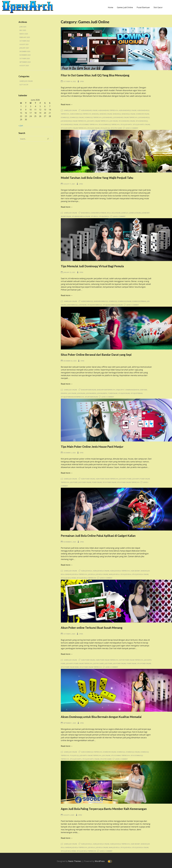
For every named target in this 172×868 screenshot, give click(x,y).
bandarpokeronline (89, 390)
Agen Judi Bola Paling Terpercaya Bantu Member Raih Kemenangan (104, 809)
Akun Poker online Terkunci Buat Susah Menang (92, 628)
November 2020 (25, 55)
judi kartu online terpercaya (98, 121)
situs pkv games (116, 128)
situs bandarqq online (70, 125)
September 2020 (25, 62)
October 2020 (25, 59)
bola (109, 213)
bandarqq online (129, 114)
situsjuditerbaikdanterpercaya (72, 397)
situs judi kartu (126, 125)
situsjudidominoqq (95, 305)
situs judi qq (105, 128)
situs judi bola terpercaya (86, 578)
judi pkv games (99, 663)
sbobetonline (66, 216)
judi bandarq (107, 117)
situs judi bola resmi (68, 578)
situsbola (95, 216)
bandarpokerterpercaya (106, 390)
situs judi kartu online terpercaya (74, 128)
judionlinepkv (102, 393)
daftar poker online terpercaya (131, 660)
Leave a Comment (132, 128)
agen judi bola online (101, 571)
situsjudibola (104, 216)
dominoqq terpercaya (93, 117)
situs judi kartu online (141, 125)
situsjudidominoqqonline (113, 305)
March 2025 (24, 34)
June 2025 (23, 27)
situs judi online (93, 128)
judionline (83, 305)
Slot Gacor (158, 7)
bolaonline (116, 213)
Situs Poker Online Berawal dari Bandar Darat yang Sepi (96, 355)
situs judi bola (126, 574)
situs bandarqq (142, 121)
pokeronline (113, 393)
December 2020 (25, 51)
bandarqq (117, 114)
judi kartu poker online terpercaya (79, 663)
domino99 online (143, 114)
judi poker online (85, 482)
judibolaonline (135, 213)
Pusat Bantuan (143, 7)
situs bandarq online (127, 121)
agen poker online (88, 479)
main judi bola (114, 574)
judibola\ (125, 213)
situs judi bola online (140, 574)
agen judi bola (87, 571)
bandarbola (86, 213)
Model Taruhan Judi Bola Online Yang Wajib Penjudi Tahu (97, 178)
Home (111, 7)
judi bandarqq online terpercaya (73, 121)
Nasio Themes (75, 861)
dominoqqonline (125, 301)
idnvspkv (64, 393)
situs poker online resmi (70, 667)
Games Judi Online (125, 7)
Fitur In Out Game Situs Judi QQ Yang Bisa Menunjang (95, 75)
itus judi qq (74, 755)
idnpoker (144, 390)
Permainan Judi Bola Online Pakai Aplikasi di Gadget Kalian (98, 536)
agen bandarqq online (128, 110)
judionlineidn (91, 393)
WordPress (100, 861)
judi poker (74, 482)
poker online (97, 482)
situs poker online (109, 482)
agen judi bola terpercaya (120, 571)
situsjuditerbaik (137, 393)
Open (82, 81)
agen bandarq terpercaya (108, 110)
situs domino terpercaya (88, 125)
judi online (114, 121)
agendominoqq (87, 301)
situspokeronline (91, 397)
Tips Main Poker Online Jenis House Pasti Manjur (92, 447)
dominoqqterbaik (139, 301)
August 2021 (24, 44)
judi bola (91, 574)
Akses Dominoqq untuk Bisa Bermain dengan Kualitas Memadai (101, 717)
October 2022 (25, 41)
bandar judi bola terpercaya (76, 574)
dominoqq (65, 117)
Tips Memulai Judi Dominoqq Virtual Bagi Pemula (92, 266)
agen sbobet (135, 571)
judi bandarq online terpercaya (125, 117)
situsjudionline (124, 393)
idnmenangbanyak (132, 390)
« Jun (21, 126)
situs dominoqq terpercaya (109, 125)
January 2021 (24, 48)
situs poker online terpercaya (128, 482)
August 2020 (24, 66)
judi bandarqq (144, 117)
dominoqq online (77, 117)
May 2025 (23, 30)
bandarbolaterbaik (99, 213)
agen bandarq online (89, 110)
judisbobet (146, 213)
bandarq (95, 114)
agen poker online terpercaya (107, 479)
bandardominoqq (101, 301)
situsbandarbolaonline (81, 216)
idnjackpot (120, 390)
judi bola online (102, 574)
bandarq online (106, 114)
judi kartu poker (125, 479)
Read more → (67, 104)
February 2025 (25, 37)
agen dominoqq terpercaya (81, 114)
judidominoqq (72, 305)
